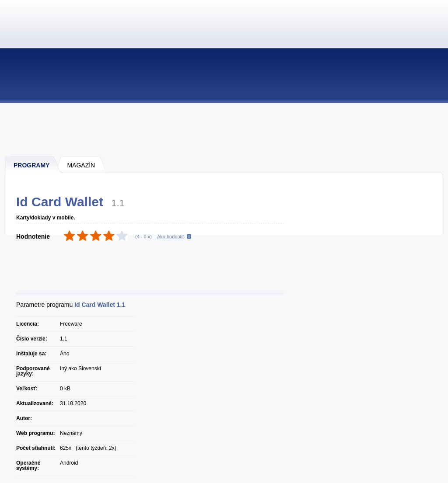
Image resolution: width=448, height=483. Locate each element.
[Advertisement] (224, 129)
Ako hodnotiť (171, 236)
